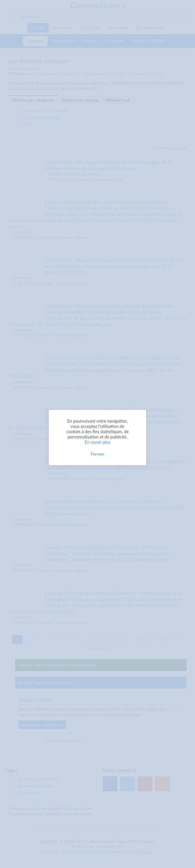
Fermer (97, 454)
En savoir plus (98, 442)
